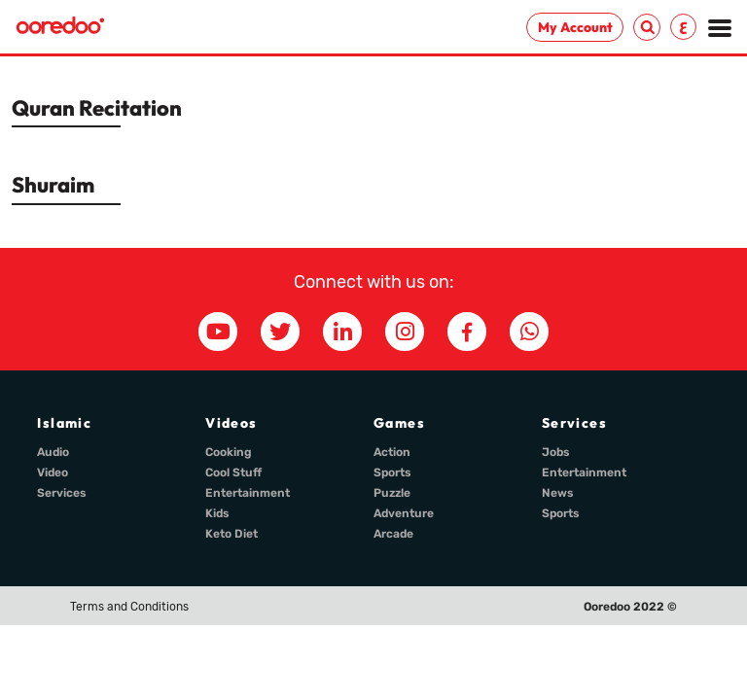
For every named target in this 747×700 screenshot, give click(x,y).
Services (62, 493)
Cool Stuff (233, 472)
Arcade (393, 534)
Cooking (229, 452)
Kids (217, 513)
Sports (392, 472)
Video (53, 472)
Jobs (556, 452)
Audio (53, 452)
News (558, 493)
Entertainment (248, 493)
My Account (575, 27)
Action (392, 452)
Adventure (404, 513)
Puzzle (392, 493)
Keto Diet (231, 534)
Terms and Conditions (129, 607)
